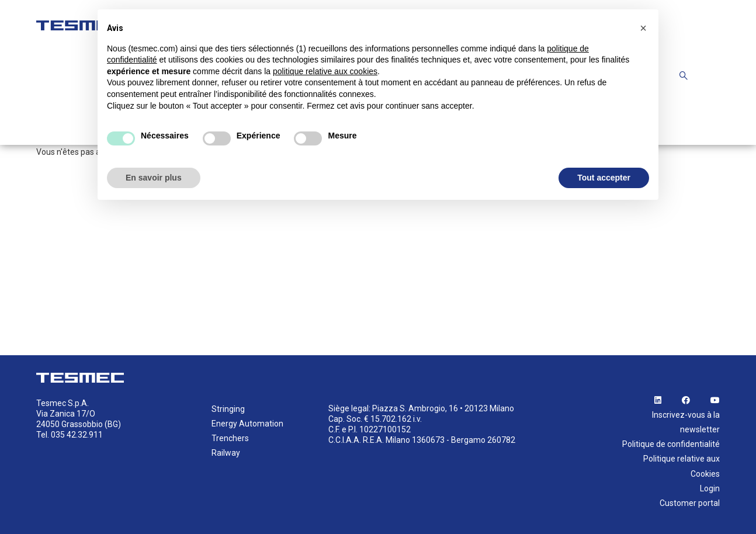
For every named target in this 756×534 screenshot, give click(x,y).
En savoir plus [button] (154, 178)
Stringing (228, 409)
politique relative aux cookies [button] (325, 71)
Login (710, 488)
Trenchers (230, 438)
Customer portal (690, 503)
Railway (226, 453)
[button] (643, 28)
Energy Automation (247, 424)
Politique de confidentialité (671, 444)
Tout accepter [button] (604, 178)
